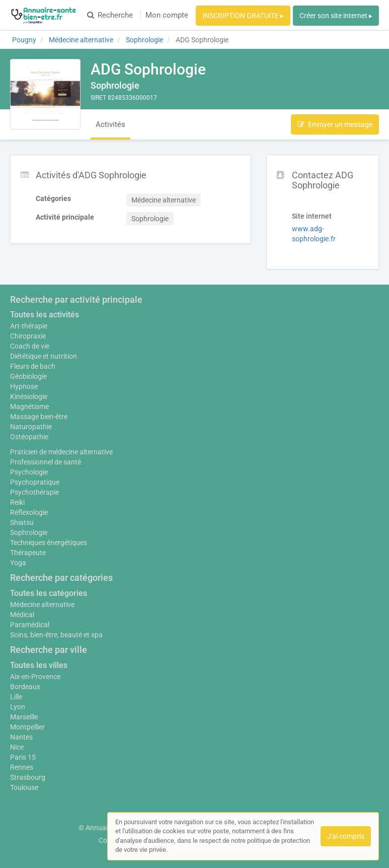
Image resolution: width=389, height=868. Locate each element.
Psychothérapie (34, 492)
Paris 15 (23, 757)
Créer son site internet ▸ (336, 16)
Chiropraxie (28, 336)
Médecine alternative (42, 605)
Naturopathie (31, 427)
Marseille (24, 717)
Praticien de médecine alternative (61, 452)
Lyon (18, 707)
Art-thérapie (29, 326)
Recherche (110, 15)
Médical (22, 615)
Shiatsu (22, 522)
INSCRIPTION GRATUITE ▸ (243, 16)
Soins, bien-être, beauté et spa (56, 635)
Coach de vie (30, 346)
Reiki (17, 502)
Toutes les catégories (49, 593)
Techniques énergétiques (49, 543)
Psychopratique (35, 482)
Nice (17, 747)
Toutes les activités (45, 315)
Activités (110, 124)
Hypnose (24, 386)
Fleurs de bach (33, 366)
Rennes (22, 767)
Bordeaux (25, 687)
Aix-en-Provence (35, 677)
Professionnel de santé (46, 462)
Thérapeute (28, 553)
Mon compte (167, 15)
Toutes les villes (39, 665)
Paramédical (30, 625)
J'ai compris (346, 836)
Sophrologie (29, 532)
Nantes (21, 737)
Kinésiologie (29, 396)
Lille (16, 697)
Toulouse (24, 787)
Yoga (18, 563)
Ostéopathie (29, 437)
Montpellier (27, 727)
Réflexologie (29, 512)
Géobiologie (28, 376)
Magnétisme (29, 407)
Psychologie (29, 472)
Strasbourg (28, 777)
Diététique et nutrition (44, 356)
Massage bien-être (39, 417)
